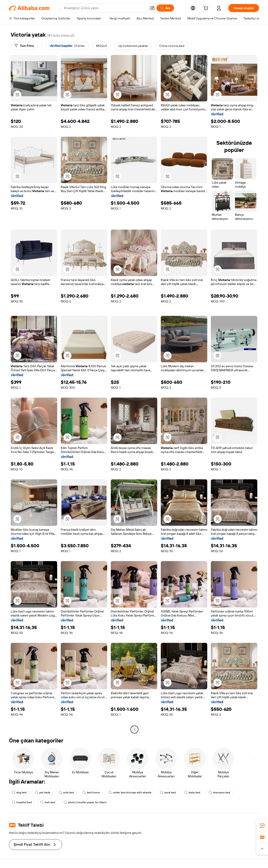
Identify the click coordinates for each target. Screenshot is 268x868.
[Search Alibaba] (105, 8)
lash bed (48, 802)
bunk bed (168, 793)
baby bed (192, 793)
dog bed (19, 793)
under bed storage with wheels (130, 793)
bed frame (91, 793)
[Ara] (165, 8)
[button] (152, 8)
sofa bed (66, 793)
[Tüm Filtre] (24, 46)
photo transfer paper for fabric (85, 802)
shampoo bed (219, 793)
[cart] (207, 9)
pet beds (43, 793)
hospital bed (22, 802)
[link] (262, 826)
